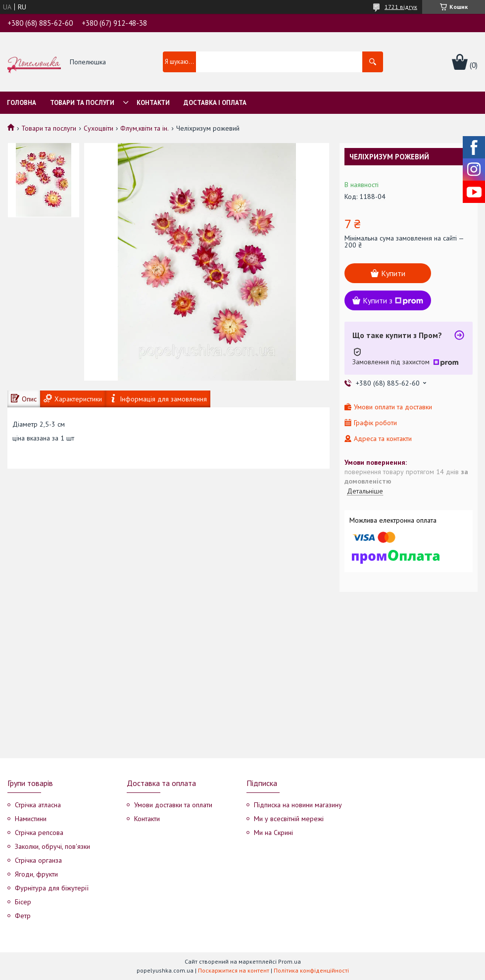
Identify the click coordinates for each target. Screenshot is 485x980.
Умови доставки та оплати (173, 805)
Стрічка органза (38, 860)
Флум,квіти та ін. (145, 128)
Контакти (153, 103)
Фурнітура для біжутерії (52, 888)
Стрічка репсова (39, 833)
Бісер (23, 902)
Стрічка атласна (38, 805)
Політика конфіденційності (311, 970)
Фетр (23, 916)
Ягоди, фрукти (36, 874)
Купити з (393, 300)
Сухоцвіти (98, 128)
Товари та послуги (82, 103)
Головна (22, 103)
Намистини (31, 819)
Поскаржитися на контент (234, 970)
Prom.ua (290, 961)
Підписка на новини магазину (298, 805)
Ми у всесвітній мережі (289, 819)
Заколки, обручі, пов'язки (52, 846)
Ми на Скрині (273, 833)
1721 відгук (401, 7)
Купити (393, 273)
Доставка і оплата (215, 103)
